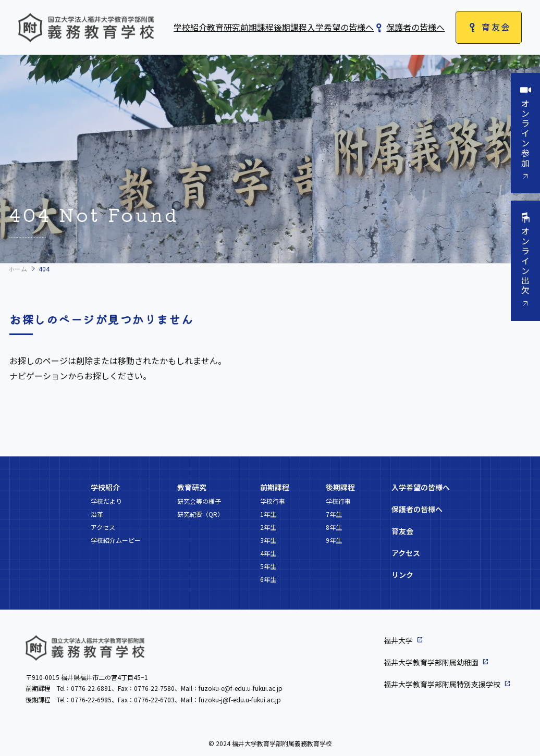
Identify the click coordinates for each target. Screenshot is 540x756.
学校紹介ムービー (116, 540)
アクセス (103, 527)
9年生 (334, 540)
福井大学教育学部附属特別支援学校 (442, 684)
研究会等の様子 (199, 501)
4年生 (268, 553)
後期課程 (290, 27)
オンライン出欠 (525, 262)
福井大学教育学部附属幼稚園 (431, 662)
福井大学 (398, 640)
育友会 (496, 27)
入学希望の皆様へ (340, 27)
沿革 (97, 514)
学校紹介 (190, 27)
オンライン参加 (525, 134)
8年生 (334, 527)
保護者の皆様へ (415, 27)
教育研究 (224, 27)
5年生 (268, 566)
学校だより (106, 501)
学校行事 (273, 501)
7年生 (334, 514)
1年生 (268, 514)
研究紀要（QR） (200, 514)
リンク (402, 575)
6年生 (268, 579)
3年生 (268, 540)
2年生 (268, 527)
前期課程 (257, 27)
